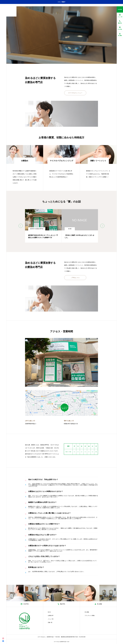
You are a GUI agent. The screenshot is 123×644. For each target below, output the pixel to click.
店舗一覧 (50, 623)
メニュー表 (51, 619)
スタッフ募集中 (61, 2)
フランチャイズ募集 (90, 616)
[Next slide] (102, 226)
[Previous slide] (21, 226)
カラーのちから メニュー (75, 93)
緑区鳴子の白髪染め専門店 (37, 229)
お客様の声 (51, 616)
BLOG (49, 612)
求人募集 (87, 612)
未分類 (70, 229)
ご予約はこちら (75, 278)
